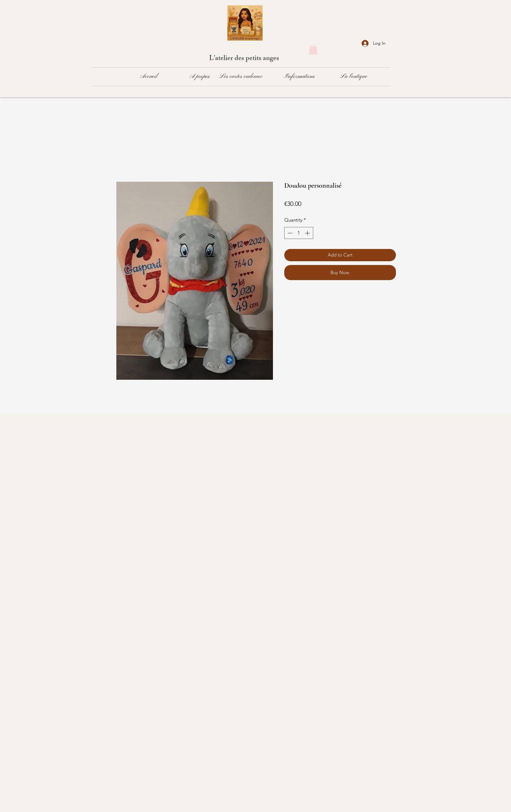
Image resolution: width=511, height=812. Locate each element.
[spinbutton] (299, 233)
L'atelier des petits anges (245, 59)
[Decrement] (289, 233)
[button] (313, 49)
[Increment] (308, 233)
